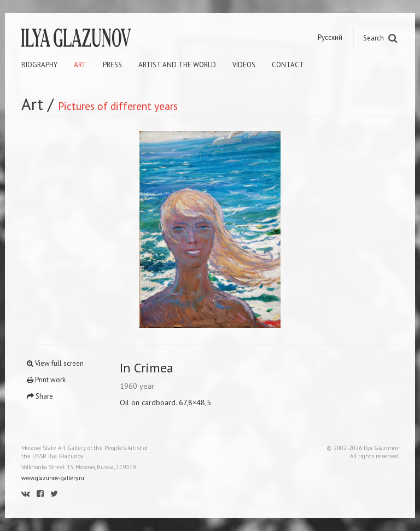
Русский (330, 37)
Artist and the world (177, 65)
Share (40, 396)
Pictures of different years (118, 106)
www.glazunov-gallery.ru (53, 478)
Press (112, 65)
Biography (39, 65)
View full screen (55, 363)
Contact (288, 65)
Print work (46, 380)
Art (80, 65)
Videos (244, 65)
